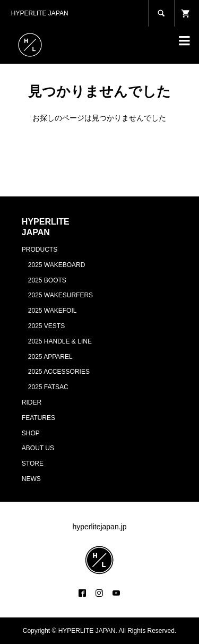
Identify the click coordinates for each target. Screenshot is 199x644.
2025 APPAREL (50, 357)
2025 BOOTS (47, 280)
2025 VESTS (46, 326)
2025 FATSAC (48, 387)
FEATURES (38, 418)
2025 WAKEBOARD (57, 265)
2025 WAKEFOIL (53, 311)
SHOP (31, 433)
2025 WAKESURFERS (60, 295)
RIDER (32, 402)
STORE (33, 463)
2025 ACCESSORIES (59, 372)
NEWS (31, 479)
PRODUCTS (40, 250)
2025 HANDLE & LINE (60, 341)
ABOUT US (38, 448)
